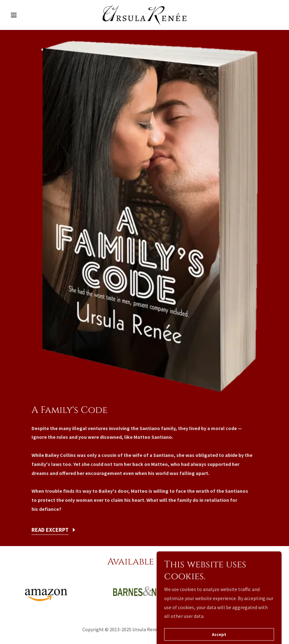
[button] (28, 15)
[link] (144, 15)
